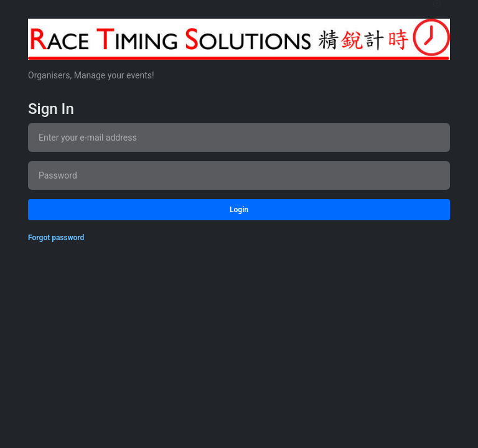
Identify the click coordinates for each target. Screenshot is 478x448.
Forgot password (56, 238)
